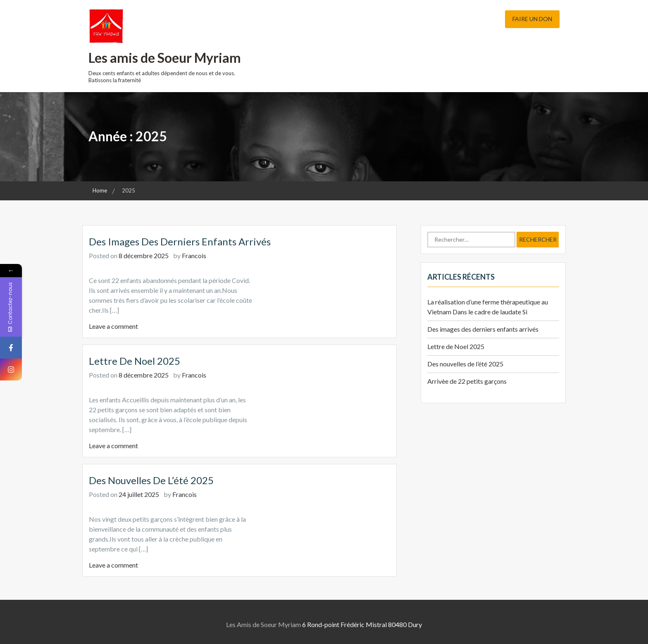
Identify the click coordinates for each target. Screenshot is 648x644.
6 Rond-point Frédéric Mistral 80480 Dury (362, 624)
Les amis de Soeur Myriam (165, 58)
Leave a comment (113, 326)
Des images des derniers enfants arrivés (180, 241)
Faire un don (532, 19)
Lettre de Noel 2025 (135, 361)
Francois (194, 255)
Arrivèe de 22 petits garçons (467, 381)
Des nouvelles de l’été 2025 (151, 480)
